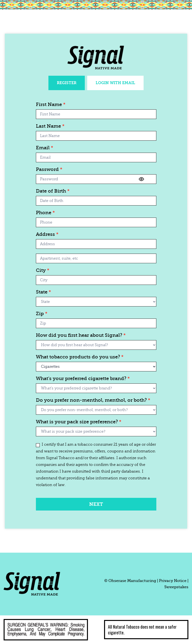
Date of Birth (53, 191)
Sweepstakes (176, 587)
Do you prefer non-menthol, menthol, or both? (93, 400)
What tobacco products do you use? (80, 357)
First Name (51, 105)
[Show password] (141, 179)
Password (49, 170)
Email (45, 148)
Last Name (50, 126)
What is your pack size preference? (79, 422)
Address (47, 234)
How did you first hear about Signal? (81, 335)
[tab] (67, 83)
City (43, 271)
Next (96, 504)
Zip (42, 314)
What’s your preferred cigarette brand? (83, 379)
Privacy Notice (173, 581)
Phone (45, 213)
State (43, 292)
